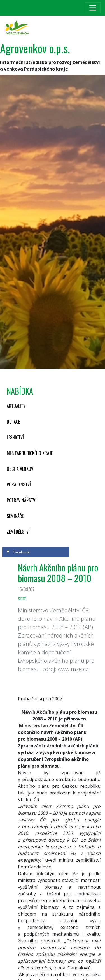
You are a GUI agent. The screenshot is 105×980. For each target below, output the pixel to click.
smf (22, 598)
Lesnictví (15, 437)
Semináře (15, 516)
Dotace (13, 422)
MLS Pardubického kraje (30, 453)
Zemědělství (18, 532)
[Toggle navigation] (93, 8)
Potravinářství (22, 500)
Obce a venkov (20, 469)
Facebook (18, 552)
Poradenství (19, 485)
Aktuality (16, 406)
